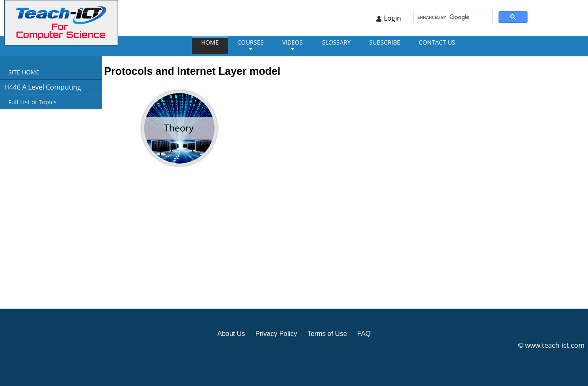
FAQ (364, 334)
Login (392, 18)
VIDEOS (293, 42)
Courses (251, 42)
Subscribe (385, 42)
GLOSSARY (336, 42)
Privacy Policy (276, 334)
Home (210, 42)
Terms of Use (327, 334)
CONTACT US (437, 42)
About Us (231, 334)
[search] (452, 17)
